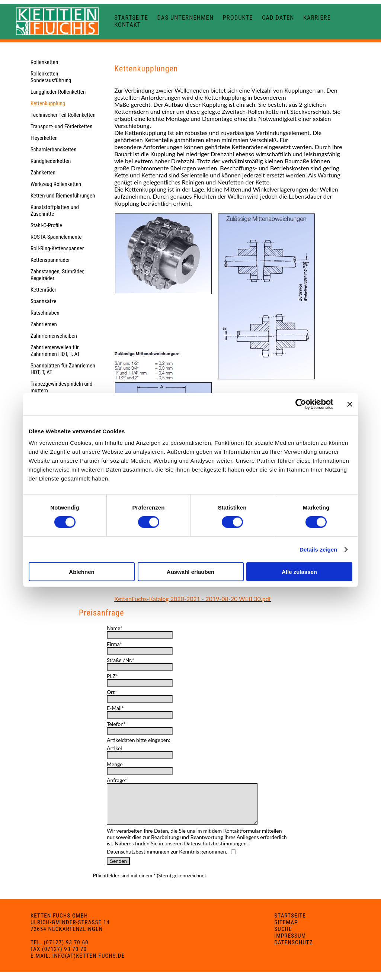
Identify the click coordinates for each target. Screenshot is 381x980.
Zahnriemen (44, 324)
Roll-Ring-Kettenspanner (57, 248)
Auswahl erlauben (190, 572)
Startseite (131, 18)
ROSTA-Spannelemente (56, 237)
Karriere (317, 18)
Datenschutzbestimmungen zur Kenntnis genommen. (167, 859)
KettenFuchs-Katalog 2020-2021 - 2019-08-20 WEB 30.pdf (193, 599)
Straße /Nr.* (121, 660)
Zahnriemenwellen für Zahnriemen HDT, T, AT (55, 351)
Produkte (238, 18)
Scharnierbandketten (54, 150)
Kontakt (127, 25)
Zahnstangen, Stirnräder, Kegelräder (57, 275)
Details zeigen (318, 549)
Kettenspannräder (50, 260)
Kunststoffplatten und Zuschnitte (55, 211)
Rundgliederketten (51, 161)
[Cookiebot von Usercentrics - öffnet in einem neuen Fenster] (301, 404)
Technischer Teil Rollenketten (63, 115)
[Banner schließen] (350, 404)
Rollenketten (44, 62)
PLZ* (112, 676)
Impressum (290, 944)
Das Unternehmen (185, 18)
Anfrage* (117, 780)
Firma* (114, 644)
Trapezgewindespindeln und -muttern (63, 387)
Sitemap (286, 930)
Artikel (114, 748)
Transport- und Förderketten (62, 126)
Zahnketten (43, 173)
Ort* (112, 692)
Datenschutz (294, 950)
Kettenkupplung (48, 103)
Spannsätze (44, 301)
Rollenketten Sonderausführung (51, 77)
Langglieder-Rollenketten (58, 92)
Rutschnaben (45, 313)
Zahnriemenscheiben (54, 336)
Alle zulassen (299, 572)
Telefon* (116, 724)
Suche (283, 937)
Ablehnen (81, 572)
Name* (115, 628)
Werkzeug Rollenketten (56, 184)
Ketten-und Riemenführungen (63, 196)
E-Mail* (115, 708)
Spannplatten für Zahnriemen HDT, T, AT (63, 369)
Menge (115, 764)
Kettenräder (44, 290)
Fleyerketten (44, 138)
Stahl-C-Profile (46, 225)
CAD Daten (278, 18)
